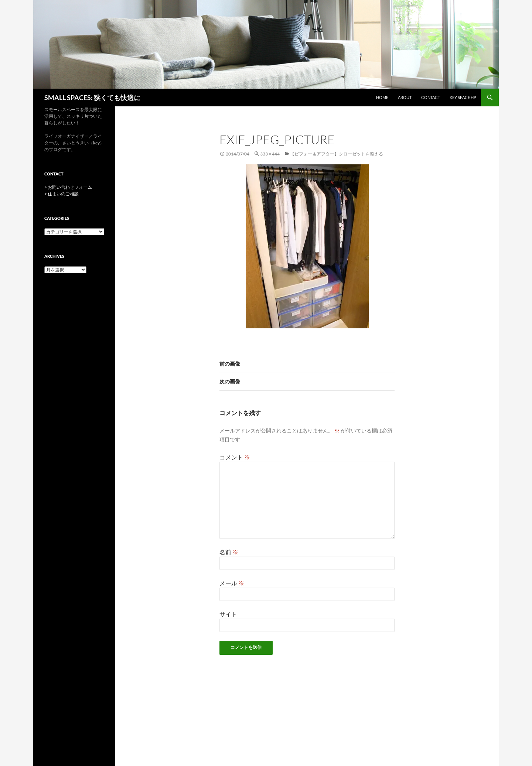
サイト (228, 614)
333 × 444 (270, 154)
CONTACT (431, 97)
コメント (235, 457)
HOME (382, 97)
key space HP (463, 97)
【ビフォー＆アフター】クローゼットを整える (337, 154)
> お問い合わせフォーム (68, 187)
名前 (229, 552)
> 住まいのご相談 (62, 194)
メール (232, 583)
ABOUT (405, 97)
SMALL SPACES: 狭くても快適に (92, 98)
